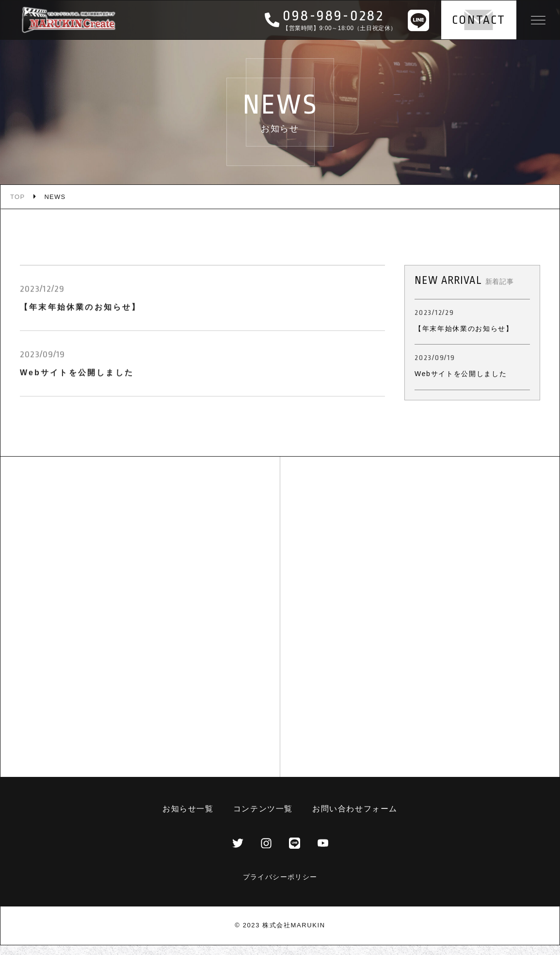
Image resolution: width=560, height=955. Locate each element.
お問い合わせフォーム (355, 809)
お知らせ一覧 (188, 809)
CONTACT (479, 20)
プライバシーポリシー (280, 877)
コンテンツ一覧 (263, 809)
